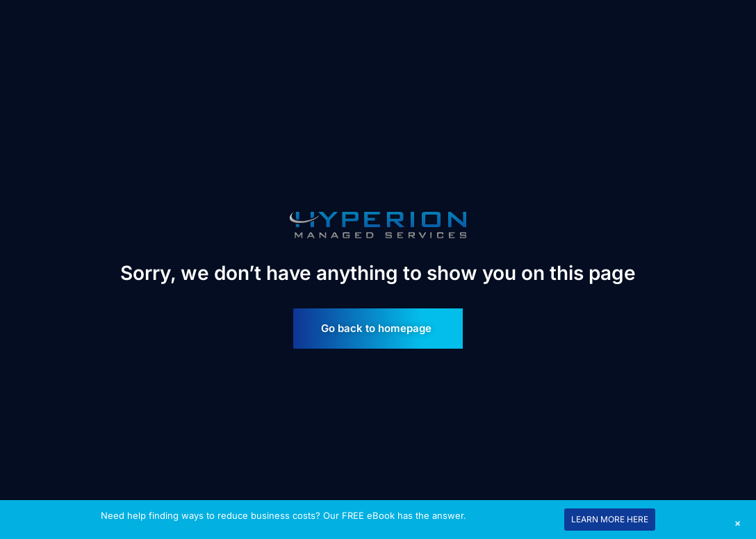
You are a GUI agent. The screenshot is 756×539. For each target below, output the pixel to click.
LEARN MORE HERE (610, 519)
